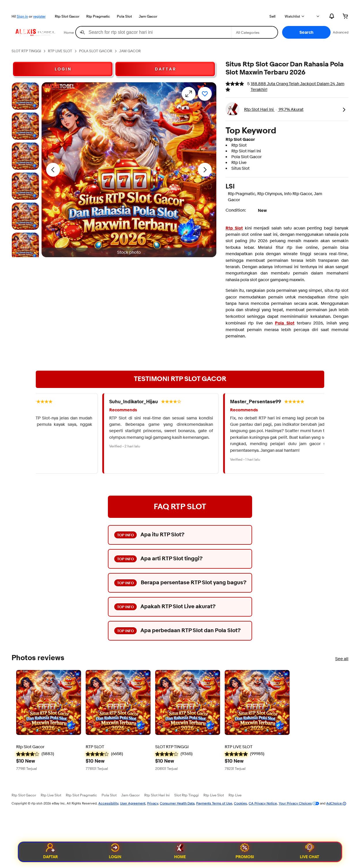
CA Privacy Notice (263, 803)
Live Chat (310, 852)
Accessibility (108, 803)
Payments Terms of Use (214, 803)
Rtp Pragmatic (98, 16)
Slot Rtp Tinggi (186, 795)
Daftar (50, 852)
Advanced (341, 32)
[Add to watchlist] (205, 94)
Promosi (245, 852)
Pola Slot (124, 16)
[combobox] (153, 32)
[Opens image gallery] (189, 94)
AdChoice (336, 803)
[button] (306, 32)
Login (115, 852)
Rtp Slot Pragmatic (81, 795)
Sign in (22, 16)
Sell (272, 16)
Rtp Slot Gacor (67, 16)
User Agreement (133, 803)
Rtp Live (235, 795)
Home (180, 852)
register (39, 16)
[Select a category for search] (254, 32)
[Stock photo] (25, 96)
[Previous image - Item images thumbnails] (53, 170)
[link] (344, 109)
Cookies (240, 803)
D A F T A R (165, 69)
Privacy (153, 803)
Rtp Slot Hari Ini (157, 795)
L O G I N (63, 69)
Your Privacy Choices (295, 803)
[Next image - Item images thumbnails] (205, 170)
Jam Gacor (148, 16)
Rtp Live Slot (51, 795)
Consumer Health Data (177, 803)
